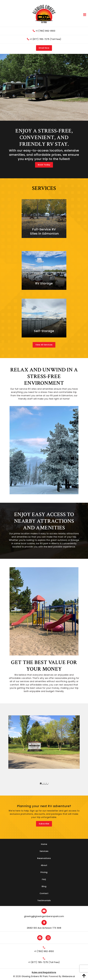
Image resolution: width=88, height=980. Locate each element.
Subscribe (44, 824)
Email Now (44, 48)
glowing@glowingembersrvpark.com (44, 916)
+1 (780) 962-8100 (44, 31)
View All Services (44, 345)
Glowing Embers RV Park (35, 976)
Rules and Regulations (44, 972)
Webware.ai (69, 976)
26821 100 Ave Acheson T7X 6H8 (44, 928)
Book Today (44, 165)
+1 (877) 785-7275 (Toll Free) (44, 39)
